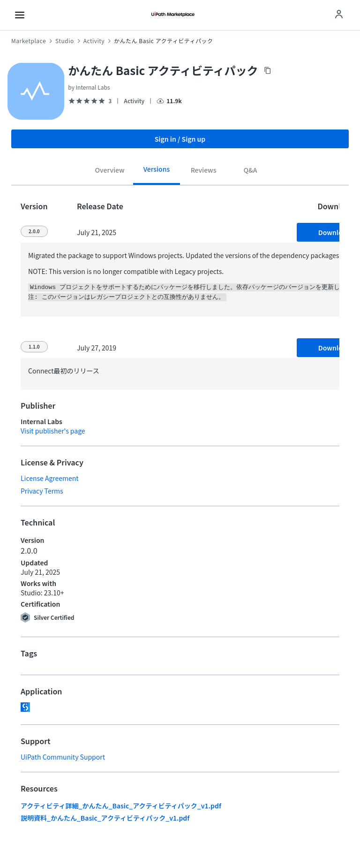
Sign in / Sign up (180, 139)
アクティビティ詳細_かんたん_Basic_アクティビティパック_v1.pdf (121, 805)
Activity (94, 41)
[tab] (110, 171)
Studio (65, 41)
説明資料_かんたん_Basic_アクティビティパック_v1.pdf (105, 817)
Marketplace (29, 41)
